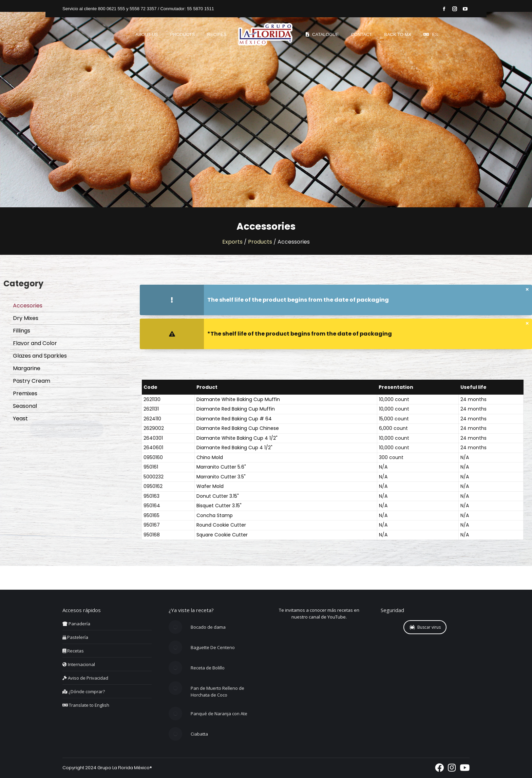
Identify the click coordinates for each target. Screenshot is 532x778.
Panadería (76, 624)
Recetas (73, 651)
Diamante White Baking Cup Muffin (238, 399)
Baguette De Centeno (213, 647)
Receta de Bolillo (208, 668)
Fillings (22, 331)
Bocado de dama (208, 627)
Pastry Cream (32, 381)
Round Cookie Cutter (221, 525)
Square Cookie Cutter (222, 535)
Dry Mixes (26, 318)
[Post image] (175, 627)
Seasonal (25, 406)
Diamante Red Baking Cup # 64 (234, 419)
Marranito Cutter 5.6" (221, 467)
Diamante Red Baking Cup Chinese (238, 428)
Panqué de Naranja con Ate (219, 714)
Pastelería (75, 637)
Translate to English (86, 705)
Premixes (25, 393)
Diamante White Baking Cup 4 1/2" (237, 438)
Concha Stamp (215, 515)
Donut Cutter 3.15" (218, 496)
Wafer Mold (210, 486)
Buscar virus (425, 627)
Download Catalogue (67, 435)
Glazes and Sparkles (40, 356)
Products (260, 242)
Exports (232, 242)
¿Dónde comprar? (84, 691)
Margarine (27, 368)
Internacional (79, 664)
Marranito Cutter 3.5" (221, 477)
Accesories (28, 306)
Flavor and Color (35, 343)
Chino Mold (210, 457)
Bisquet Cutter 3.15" (219, 506)
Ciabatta (199, 734)
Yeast (20, 419)
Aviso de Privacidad (85, 678)
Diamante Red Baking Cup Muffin (236, 409)
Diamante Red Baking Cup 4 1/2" (234, 448)
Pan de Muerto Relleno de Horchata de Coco (217, 691)
